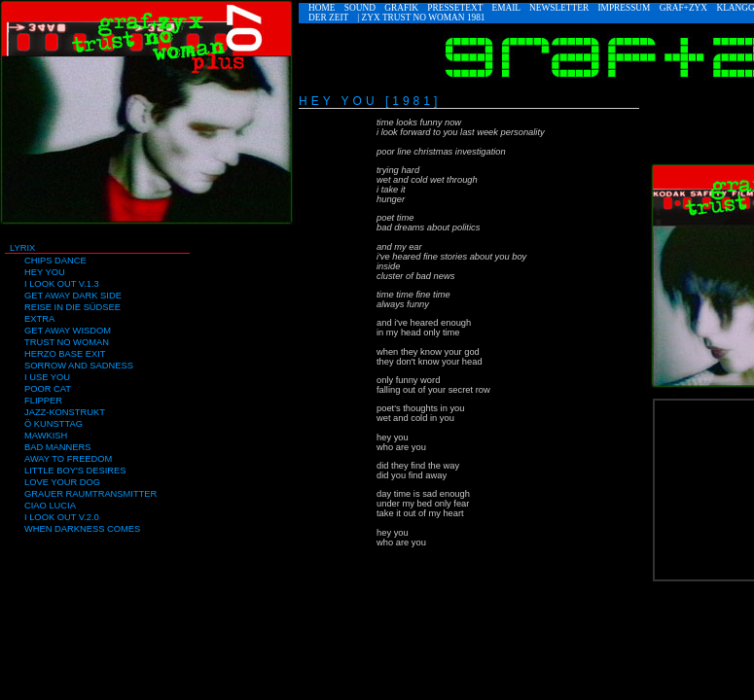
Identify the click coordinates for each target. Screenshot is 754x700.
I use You (47, 377)
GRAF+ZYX (683, 8)
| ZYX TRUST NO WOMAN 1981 (421, 17)
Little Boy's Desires (75, 471)
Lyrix (22, 248)
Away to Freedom (68, 459)
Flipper (43, 401)
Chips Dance (55, 261)
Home (322, 8)
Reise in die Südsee (72, 307)
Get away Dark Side (73, 296)
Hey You (45, 272)
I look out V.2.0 (62, 517)
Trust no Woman (67, 342)
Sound (360, 8)
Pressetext (455, 8)
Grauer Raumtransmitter (90, 494)
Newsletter (559, 8)
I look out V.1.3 (62, 284)
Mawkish (46, 436)
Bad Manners (57, 447)
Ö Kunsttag (54, 424)
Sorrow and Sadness (79, 366)
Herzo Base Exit (65, 354)
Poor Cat (48, 389)
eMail (506, 8)
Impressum (624, 8)
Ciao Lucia (50, 506)
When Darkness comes (82, 529)
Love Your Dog (62, 482)
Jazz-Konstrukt (65, 412)
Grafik (401, 8)
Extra (39, 319)
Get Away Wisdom (68, 331)
